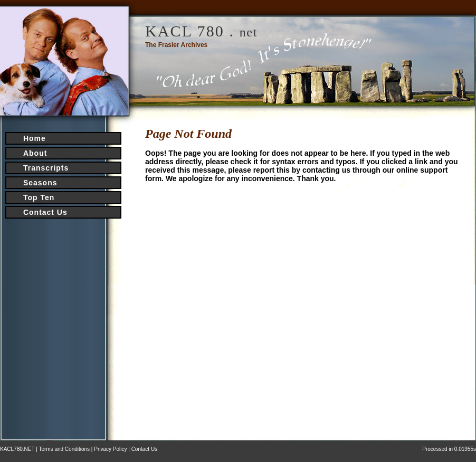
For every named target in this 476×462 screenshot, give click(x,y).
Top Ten (39, 197)
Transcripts (46, 168)
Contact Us (45, 212)
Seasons (40, 183)
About (35, 153)
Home (35, 138)
